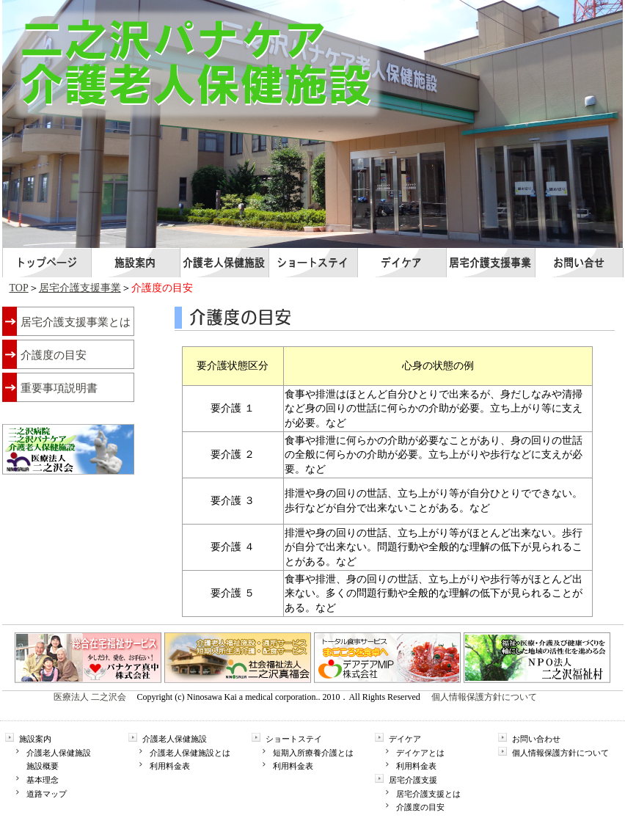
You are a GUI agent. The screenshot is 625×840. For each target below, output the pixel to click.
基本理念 (43, 780)
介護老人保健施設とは (190, 753)
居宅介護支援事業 (80, 288)
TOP (19, 288)
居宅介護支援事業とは (76, 322)
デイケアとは (420, 753)
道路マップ (47, 794)
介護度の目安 (54, 355)
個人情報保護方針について (484, 697)
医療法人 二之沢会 (90, 697)
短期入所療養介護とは (313, 753)
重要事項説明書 (59, 388)
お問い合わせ (536, 739)
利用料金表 (170, 766)
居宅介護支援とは (428, 794)
